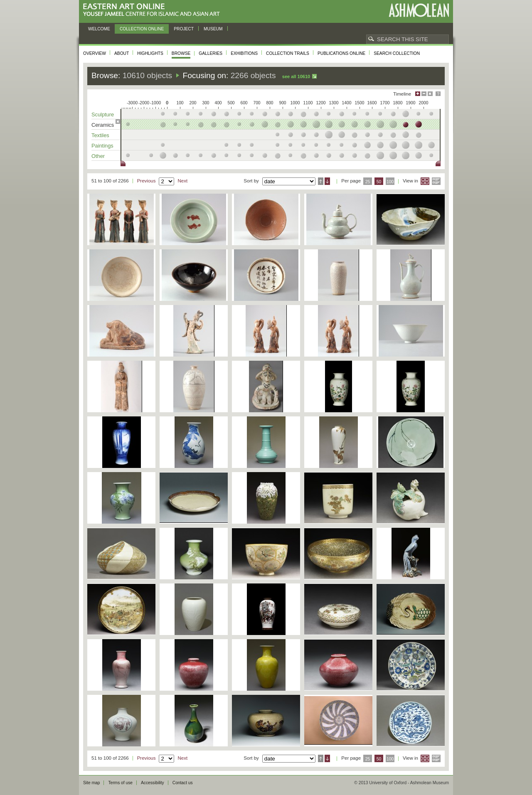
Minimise (424, 94)
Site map (91, 783)
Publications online (341, 53)
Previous (147, 181)
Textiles (100, 135)
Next (182, 181)
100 (390, 182)
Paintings (102, 146)
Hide (430, 94)
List (436, 181)
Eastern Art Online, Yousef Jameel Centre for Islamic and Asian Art (154, 10)
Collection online (142, 29)
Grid (425, 181)
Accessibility (153, 783)
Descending (327, 181)
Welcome (99, 29)
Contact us (183, 783)
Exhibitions (244, 53)
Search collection (397, 53)
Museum (213, 29)
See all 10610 (296, 76)
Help (438, 94)
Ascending (321, 181)
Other (98, 156)
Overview (95, 53)
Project (184, 29)
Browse (181, 53)
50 (379, 182)
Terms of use (120, 783)
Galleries (211, 53)
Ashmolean (419, 10)
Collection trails (288, 53)
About (122, 53)
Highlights (150, 53)
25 (368, 182)
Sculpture (103, 114)
